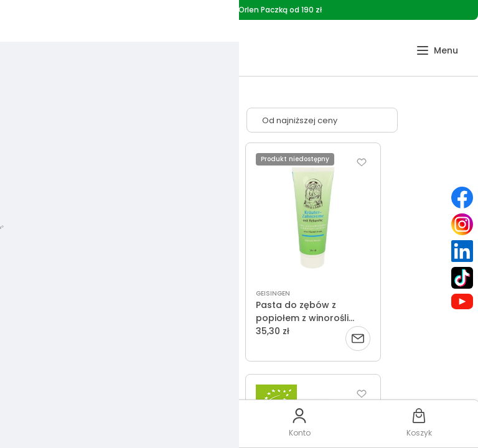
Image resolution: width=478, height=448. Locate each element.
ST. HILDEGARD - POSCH (146, 293)
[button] (437, 51)
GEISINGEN (273, 293)
